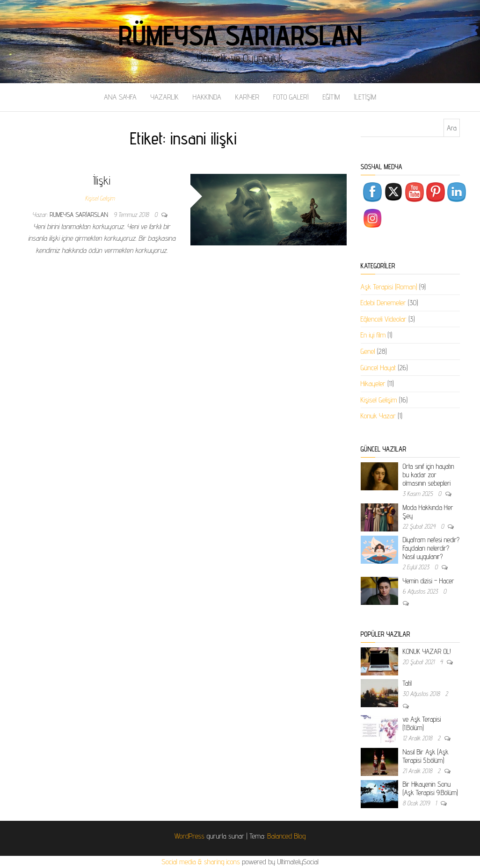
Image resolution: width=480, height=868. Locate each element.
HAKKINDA (207, 97)
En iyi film (373, 335)
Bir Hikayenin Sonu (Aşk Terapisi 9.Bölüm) (430, 788)
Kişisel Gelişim (100, 198)
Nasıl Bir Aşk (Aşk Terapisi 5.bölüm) (426, 756)
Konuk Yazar (378, 416)
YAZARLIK (165, 97)
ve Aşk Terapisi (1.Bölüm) (422, 723)
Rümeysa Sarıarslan (240, 35)
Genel (368, 351)
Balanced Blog (286, 836)
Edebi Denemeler (383, 303)
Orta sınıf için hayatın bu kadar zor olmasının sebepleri (429, 475)
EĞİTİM (331, 97)
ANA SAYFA (120, 97)
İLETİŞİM (365, 97)
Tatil (407, 683)
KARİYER (247, 97)
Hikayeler (373, 384)
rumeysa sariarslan (80, 215)
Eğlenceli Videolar (384, 319)
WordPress (189, 836)
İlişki (102, 180)
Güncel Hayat (378, 368)
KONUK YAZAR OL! (427, 651)
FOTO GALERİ (291, 97)
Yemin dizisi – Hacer (429, 581)
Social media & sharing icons (202, 862)
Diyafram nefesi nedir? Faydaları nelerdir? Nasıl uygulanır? (431, 548)
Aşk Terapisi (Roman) (389, 287)
